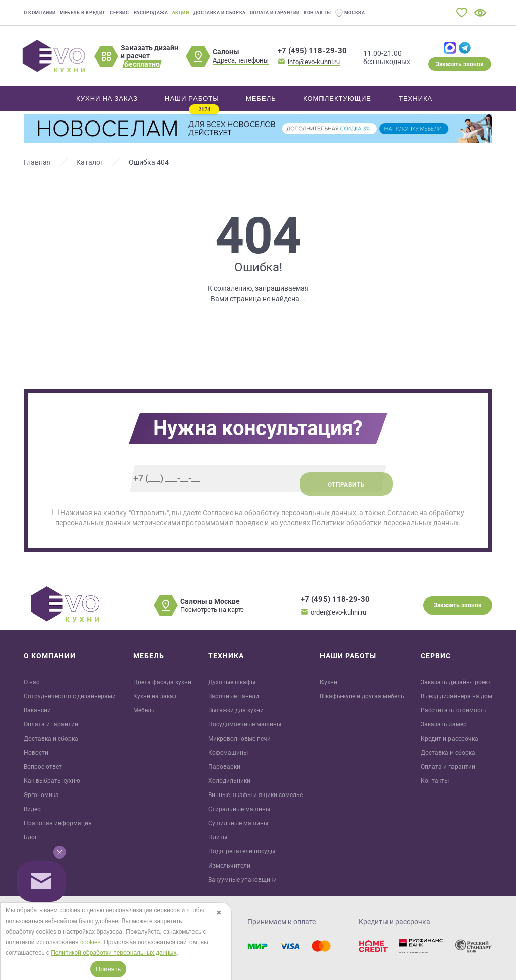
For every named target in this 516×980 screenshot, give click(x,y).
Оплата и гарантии (275, 13)
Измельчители (229, 866)
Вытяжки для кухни (236, 710)
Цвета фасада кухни (162, 682)
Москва (350, 13)
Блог (30, 837)
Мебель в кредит (83, 13)
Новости (36, 753)
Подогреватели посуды (242, 851)
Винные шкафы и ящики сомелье (255, 795)
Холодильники (229, 781)
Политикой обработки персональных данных (114, 953)
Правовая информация (58, 823)
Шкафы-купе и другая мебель (362, 696)
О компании (40, 13)
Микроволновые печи (239, 739)
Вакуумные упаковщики (242, 880)
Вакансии (37, 710)
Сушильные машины (238, 823)
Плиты (218, 837)
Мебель (144, 710)
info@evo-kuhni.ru (314, 62)
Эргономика (41, 795)
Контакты (317, 13)
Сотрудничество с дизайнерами (70, 696)
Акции (181, 13)
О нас (31, 682)
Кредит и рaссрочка (449, 739)
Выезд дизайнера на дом (457, 696)
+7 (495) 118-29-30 (312, 51)
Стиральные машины (239, 809)
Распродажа (151, 13)
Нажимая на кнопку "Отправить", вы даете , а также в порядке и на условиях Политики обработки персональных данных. (258, 518)
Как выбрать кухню (52, 781)
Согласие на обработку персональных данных (279, 513)
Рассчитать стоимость (454, 710)
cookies (90, 942)
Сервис (120, 13)
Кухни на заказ (155, 696)
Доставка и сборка (220, 13)
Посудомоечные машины (245, 724)
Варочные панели (234, 696)
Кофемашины (228, 753)
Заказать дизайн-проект (456, 682)
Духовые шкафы (232, 682)
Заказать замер (444, 724)
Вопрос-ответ (43, 767)
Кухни (329, 682)
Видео (32, 809)
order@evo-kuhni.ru (339, 612)
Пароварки (224, 767)
